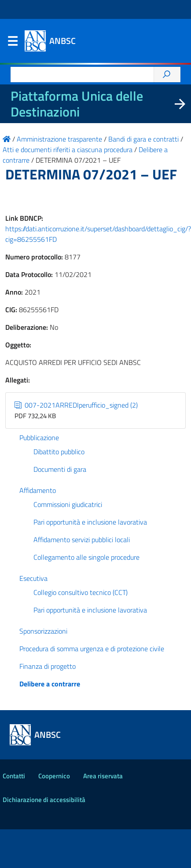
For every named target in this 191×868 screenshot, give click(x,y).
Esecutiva (33, 578)
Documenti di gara (60, 469)
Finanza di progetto (48, 666)
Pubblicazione (39, 438)
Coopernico (54, 776)
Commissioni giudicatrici (68, 504)
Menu (12, 43)
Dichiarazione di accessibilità (44, 800)
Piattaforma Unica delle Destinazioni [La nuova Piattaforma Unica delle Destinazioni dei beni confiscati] (77, 104)
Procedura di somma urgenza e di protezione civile (92, 649)
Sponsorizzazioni (43, 631)
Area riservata (103, 776)
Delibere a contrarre (50, 684)
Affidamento (38, 490)
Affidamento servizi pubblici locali (82, 540)
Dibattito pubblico (59, 452)
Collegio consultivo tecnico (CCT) (81, 592)
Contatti (14, 776)
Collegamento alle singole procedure (86, 557)
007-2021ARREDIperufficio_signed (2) (76, 405)
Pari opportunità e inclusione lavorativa (90, 522)
